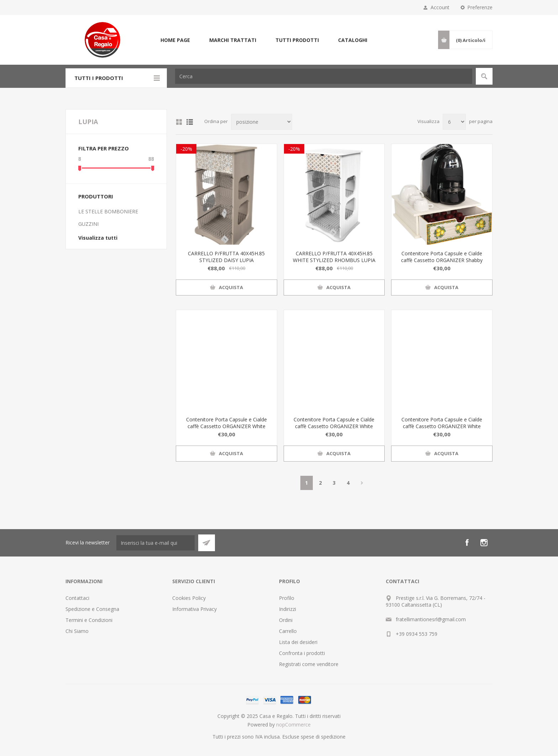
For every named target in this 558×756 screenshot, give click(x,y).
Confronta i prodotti (302, 653)
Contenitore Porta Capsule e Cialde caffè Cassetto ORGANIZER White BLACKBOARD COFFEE (227, 426)
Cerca (484, 76)
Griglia (179, 122)
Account (440, 7)
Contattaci (77, 598)
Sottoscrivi (207, 543)
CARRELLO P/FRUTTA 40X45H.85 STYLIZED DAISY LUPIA (226, 257)
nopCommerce (293, 725)
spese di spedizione (323, 737)
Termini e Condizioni (89, 620)
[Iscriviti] (156, 543)
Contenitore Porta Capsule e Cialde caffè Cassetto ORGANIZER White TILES (442, 426)
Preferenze (480, 7)
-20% (186, 149)
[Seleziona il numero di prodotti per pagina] (454, 122)
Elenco (190, 122)
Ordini (286, 620)
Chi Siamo (77, 631)
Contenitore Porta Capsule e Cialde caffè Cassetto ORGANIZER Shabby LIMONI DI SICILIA (442, 260)
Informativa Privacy (194, 609)
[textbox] (324, 76)
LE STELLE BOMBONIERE (108, 211)
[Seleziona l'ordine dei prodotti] (262, 122)
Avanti (362, 483)
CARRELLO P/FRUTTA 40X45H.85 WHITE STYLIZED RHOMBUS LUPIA (334, 257)
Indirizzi (288, 609)
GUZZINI (88, 224)
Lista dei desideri (298, 642)
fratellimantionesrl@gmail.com (431, 619)
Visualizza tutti (98, 238)
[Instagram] (484, 543)
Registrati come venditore (309, 664)
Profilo (287, 598)
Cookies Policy (189, 598)
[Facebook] (467, 543)
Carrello (288, 631)
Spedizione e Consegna (92, 609)
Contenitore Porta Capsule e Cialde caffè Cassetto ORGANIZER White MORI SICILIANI (334, 426)
